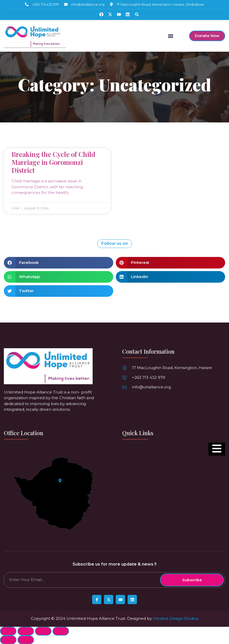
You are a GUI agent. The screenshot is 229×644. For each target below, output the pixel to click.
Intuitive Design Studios (176, 618)
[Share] (26, 631)
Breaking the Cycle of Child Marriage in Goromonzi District (53, 162)
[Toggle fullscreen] (43, 631)
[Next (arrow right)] (26, 640)
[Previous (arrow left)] (8, 640)
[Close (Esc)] (8, 631)
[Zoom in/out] (61, 631)
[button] (137, 14)
